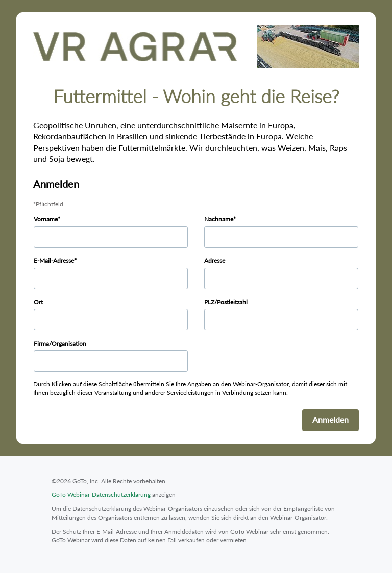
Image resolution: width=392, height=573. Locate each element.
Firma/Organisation (60, 343)
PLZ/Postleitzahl (226, 302)
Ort (38, 302)
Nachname (219, 219)
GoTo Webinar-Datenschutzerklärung (101, 495)
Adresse (215, 261)
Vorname (46, 219)
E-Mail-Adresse (54, 261)
